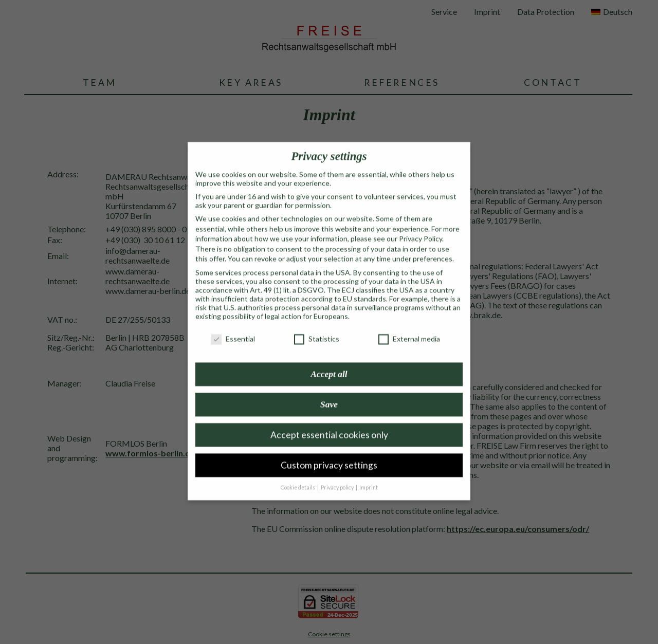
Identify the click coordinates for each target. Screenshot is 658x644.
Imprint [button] (369, 476)
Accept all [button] (329, 362)
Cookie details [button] (298, 476)
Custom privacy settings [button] (329, 454)
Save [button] (329, 393)
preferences (433, 247)
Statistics (317, 327)
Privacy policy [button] (338, 476)
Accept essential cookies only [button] (329, 423)
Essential (233, 327)
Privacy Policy (421, 227)
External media (409, 327)
